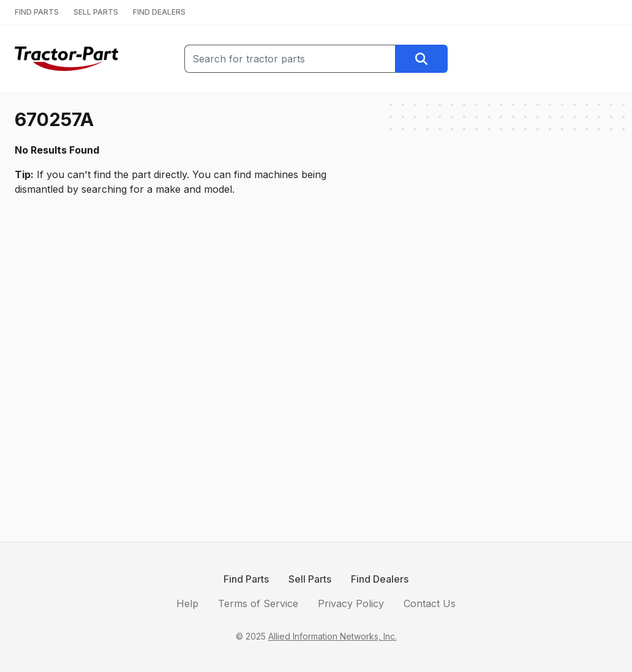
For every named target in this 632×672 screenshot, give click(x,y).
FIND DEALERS (159, 12)
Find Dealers (380, 579)
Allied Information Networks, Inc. (333, 636)
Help (187, 603)
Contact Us (430, 603)
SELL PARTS (96, 12)
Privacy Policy (351, 603)
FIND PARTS (37, 12)
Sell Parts (310, 579)
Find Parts (246, 579)
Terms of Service (258, 603)
